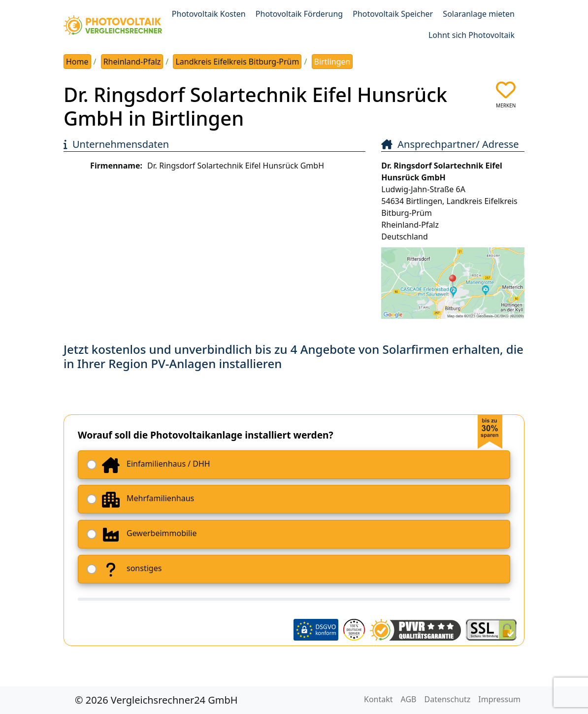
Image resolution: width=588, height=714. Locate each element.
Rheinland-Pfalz (132, 62)
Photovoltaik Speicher (393, 14)
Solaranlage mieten (479, 14)
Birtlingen (332, 62)
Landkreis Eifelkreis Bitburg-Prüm (237, 62)
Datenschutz (448, 699)
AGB (409, 699)
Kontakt (378, 699)
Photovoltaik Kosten (209, 14)
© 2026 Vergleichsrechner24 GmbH (156, 700)
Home (77, 62)
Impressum (499, 699)
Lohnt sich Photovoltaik (472, 35)
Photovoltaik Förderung (299, 14)
